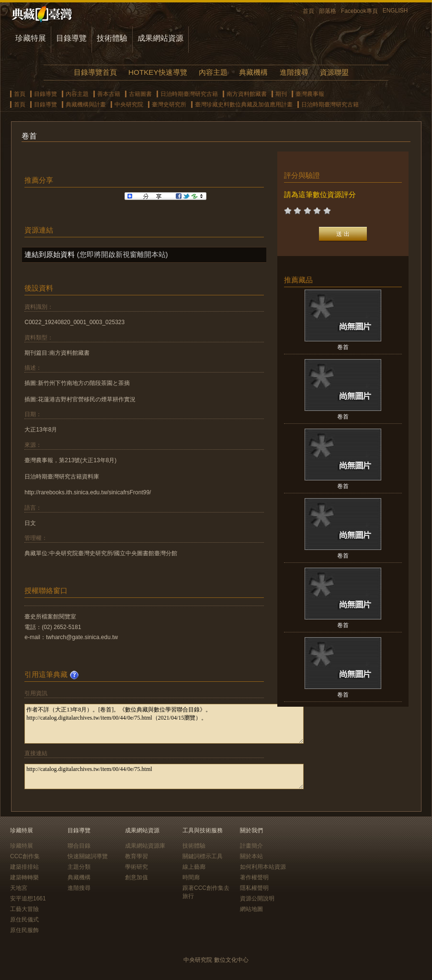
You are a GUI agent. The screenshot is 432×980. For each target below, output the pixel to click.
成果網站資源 (160, 38)
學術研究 (136, 867)
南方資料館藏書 (247, 94)
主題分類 (79, 867)
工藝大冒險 (24, 909)
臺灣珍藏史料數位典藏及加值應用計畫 (244, 105)
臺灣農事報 (310, 94)
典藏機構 (253, 72)
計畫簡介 (251, 846)
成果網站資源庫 (145, 846)
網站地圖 (251, 909)
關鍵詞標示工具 (203, 856)
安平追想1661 (28, 898)
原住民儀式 (24, 920)
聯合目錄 (79, 846)
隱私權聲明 (254, 888)
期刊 (281, 94)
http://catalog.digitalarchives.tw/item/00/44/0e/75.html (164, 776)
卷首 (343, 347)
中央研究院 (129, 105)
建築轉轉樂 (24, 877)
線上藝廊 (194, 867)
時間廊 (191, 877)
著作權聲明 (254, 877)
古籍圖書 (140, 94)
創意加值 (136, 877)
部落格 (328, 11)
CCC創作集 (25, 856)
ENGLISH (395, 11)
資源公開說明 (257, 898)
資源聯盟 (334, 72)
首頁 (308, 11)
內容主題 (213, 72)
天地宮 (19, 888)
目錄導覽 (71, 38)
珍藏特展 (31, 38)
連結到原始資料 (50, 254)
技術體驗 (112, 38)
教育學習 (136, 856)
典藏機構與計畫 (86, 105)
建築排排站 (24, 867)
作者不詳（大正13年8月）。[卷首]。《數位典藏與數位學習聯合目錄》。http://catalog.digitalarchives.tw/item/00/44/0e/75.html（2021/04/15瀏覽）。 (164, 724)
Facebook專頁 (359, 11)
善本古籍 (109, 94)
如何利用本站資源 (263, 867)
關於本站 (251, 856)
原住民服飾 (24, 930)
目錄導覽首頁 (95, 72)
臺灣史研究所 (169, 105)
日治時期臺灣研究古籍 (189, 94)
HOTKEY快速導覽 (158, 72)
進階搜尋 (294, 72)
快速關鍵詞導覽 (88, 856)
